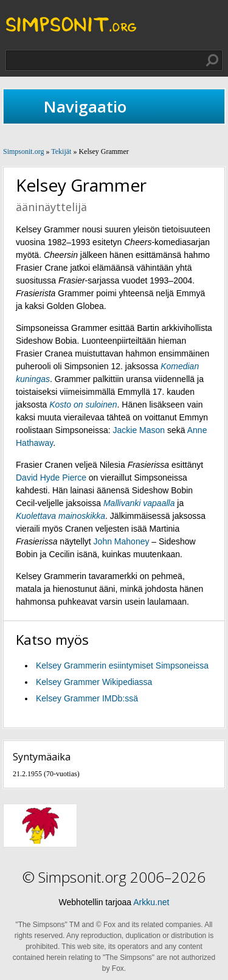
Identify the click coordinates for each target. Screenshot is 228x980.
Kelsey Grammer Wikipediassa (94, 682)
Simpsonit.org (23, 151)
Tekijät (61, 151)
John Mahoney (122, 541)
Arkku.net (151, 902)
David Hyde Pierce (51, 478)
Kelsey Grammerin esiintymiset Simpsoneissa (122, 665)
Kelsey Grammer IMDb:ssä (87, 698)
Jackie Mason (139, 430)
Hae (212, 60)
